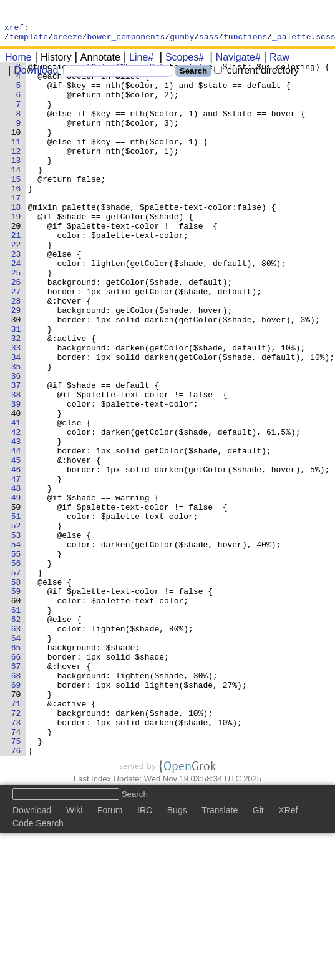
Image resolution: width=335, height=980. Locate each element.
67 (18, 791)
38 (18, 465)
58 (18, 690)
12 (18, 173)
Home (18, 61)
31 (18, 387)
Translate (220, 953)
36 (18, 443)
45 (18, 544)
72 (18, 848)
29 (18, 364)
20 (18, 263)
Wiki (74, 953)
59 (18, 701)
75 (18, 881)
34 (18, 420)
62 (18, 735)
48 (18, 578)
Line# (137, 61)
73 (18, 859)
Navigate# (234, 61)
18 (18, 240)
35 (18, 432)
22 (18, 285)
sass (209, 40)
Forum (110, 953)
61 (18, 724)
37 (18, 454)
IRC (145, 953)
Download (32, 74)
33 (18, 409)
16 (18, 218)
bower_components (126, 40)
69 (18, 814)
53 (18, 634)
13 (18, 184)
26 (18, 330)
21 (18, 274)
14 (18, 196)
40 (18, 488)
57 (18, 679)
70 (18, 825)
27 (18, 342)
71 (18, 836)
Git (258, 953)
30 (18, 375)
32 (18, 398)
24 (18, 308)
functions (245, 40)
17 (18, 229)
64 (18, 758)
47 (18, 567)
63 (18, 746)
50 (18, 600)
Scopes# (180, 61)
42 (18, 510)
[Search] (118, 75)
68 (18, 803)
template (29, 40)
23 (18, 297)
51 (18, 611)
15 (18, 207)
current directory (256, 74)
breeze (68, 40)
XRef (288, 953)
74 (18, 870)
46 (18, 555)
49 (18, 589)
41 (18, 499)
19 (18, 252)
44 (18, 533)
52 (18, 623)
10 (18, 151)
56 (18, 668)
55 (18, 656)
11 (18, 162)
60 (18, 713)
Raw (275, 61)
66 (18, 780)
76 (18, 893)
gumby (182, 40)
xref (14, 29)
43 (18, 522)
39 (18, 477)
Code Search (38, 966)
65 (18, 769)
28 (18, 353)
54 (18, 645)
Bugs (177, 953)
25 (18, 319)
